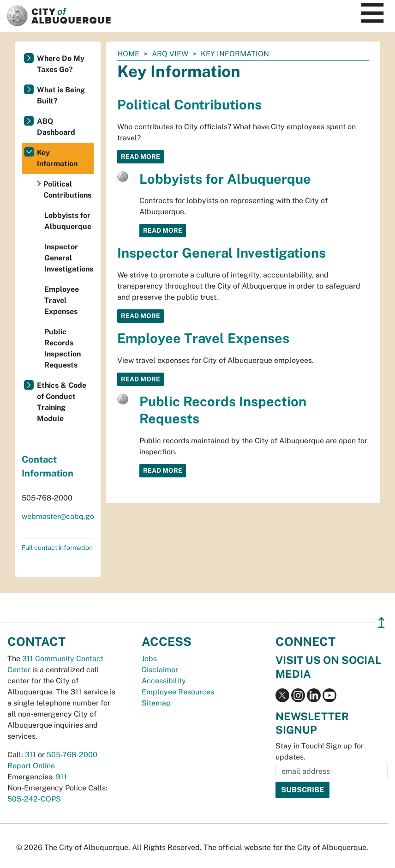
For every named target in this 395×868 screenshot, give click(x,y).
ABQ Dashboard (56, 127)
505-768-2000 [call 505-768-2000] (72, 755)
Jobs (149, 659)
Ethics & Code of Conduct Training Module (62, 402)
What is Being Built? (61, 95)
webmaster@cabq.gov (60, 516)
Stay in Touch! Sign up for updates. (320, 751)
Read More (141, 157)
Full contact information (57, 548)
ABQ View (170, 54)
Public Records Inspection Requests (63, 348)
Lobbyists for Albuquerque (225, 179)
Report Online (31, 766)
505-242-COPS (34, 799)
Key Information (57, 158)
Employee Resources (178, 692)
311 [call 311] (30, 755)
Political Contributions (189, 105)
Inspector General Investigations (221, 253)
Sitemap (156, 703)
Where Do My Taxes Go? (61, 64)
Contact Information (48, 466)
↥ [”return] (381, 623)
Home (128, 54)
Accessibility (164, 681)
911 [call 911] (61, 777)
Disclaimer (160, 670)
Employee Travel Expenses (203, 338)
